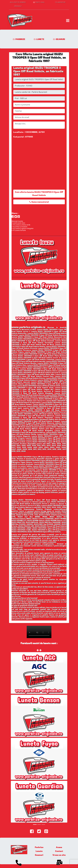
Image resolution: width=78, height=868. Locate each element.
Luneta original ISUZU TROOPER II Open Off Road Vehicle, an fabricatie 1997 (38, 71)
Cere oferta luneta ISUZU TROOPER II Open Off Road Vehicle (39, 194)
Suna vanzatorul (39, 202)
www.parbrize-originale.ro (28, 327)
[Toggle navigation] (68, 21)
